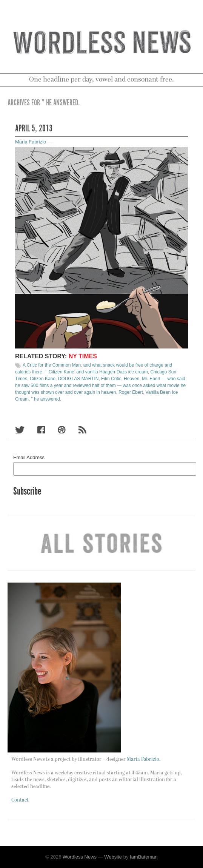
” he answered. (46, 399)
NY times (83, 356)
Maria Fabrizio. (144, 759)
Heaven (131, 379)
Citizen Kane (43, 379)
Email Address (29, 457)
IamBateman (144, 857)
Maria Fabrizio (31, 142)
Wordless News (80, 857)
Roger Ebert (131, 392)
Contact (20, 800)
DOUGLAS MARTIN (78, 379)
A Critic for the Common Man (52, 365)
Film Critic (111, 379)
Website (113, 857)
